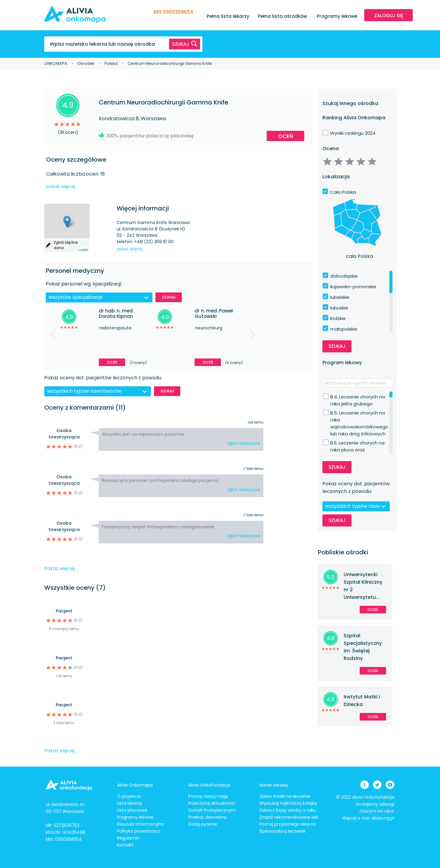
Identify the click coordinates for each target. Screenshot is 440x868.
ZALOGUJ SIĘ (389, 16)
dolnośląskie (344, 276)
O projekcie (129, 796)
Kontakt (125, 845)
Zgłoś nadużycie (243, 443)
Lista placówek (132, 810)
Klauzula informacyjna (140, 824)
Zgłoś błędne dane (66, 245)
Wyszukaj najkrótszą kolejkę (288, 803)
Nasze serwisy (274, 785)
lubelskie (340, 297)
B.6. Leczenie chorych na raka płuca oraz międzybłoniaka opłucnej (358, 443)
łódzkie (338, 318)
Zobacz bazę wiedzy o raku (288, 810)
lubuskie (339, 308)
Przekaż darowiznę (207, 817)
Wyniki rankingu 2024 (353, 133)
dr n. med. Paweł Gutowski (214, 314)
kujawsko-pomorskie (353, 287)
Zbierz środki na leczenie (285, 796)
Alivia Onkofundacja (209, 785)
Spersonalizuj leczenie (282, 831)
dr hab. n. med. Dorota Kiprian (116, 314)
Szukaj (169, 297)
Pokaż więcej (59, 568)
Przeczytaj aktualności (212, 803)
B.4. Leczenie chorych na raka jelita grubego (358, 397)
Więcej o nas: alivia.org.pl (368, 818)
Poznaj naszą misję (208, 796)
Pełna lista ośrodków (282, 16)
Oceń (285, 136)
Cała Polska (343, 192)
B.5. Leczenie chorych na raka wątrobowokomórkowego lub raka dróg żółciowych (359, 413)
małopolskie (344, 329)
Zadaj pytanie (203, 824)
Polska (111, 63)
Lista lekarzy (130, 803)
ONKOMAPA (56, 63)
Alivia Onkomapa (135, 785)
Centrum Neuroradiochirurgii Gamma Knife (170, 63)
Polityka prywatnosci (138, 831)
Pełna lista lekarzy (228, 16)
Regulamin (128, 838)
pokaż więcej (61, 186)
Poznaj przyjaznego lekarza (288, 824)
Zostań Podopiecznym (212, 810)
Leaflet (83, 250)
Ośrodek (86, 63)
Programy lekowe (337, 16)
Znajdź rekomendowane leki (289, 817)
